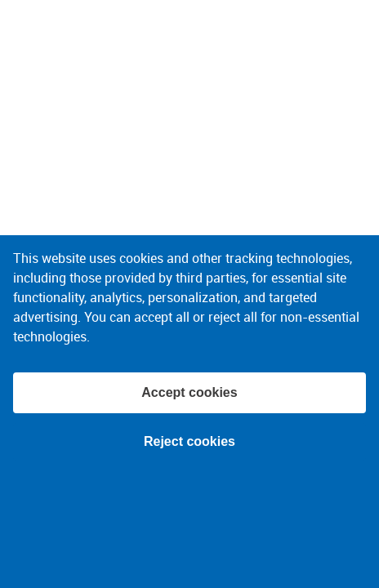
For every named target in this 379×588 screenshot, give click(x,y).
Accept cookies (189, 392)
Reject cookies (189, 441)
